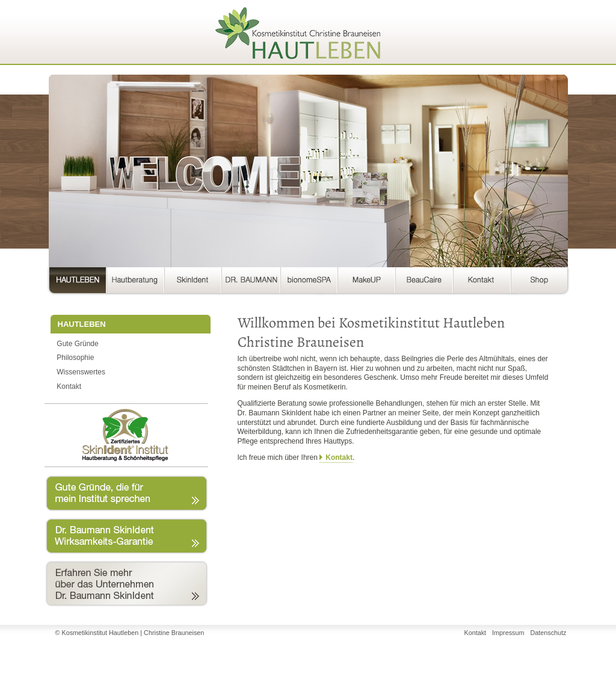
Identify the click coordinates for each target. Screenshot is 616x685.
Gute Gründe (77, 344)
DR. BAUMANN (251, 283)
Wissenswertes (81, 372)
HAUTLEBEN (75, 283)
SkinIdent (193, 283)
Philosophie (75, 358)
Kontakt (482, 283)
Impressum (508, 633)
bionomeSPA (309, 283)
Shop (539, 283)
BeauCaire (424, 283)
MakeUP (366, 283)
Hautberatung (135, 283)
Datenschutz (548, 633)
